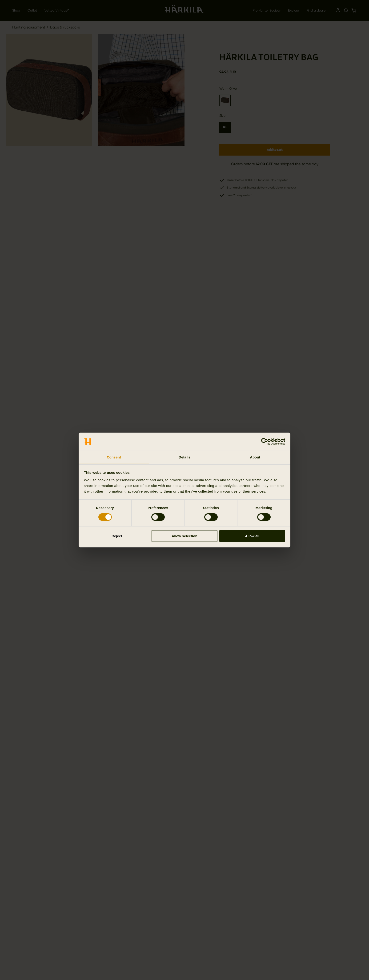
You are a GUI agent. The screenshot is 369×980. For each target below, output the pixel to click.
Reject (117, 536)
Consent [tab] (114, 457)
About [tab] (255, 457)
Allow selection (184, 536)
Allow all (252, 536)
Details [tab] (184, 457)
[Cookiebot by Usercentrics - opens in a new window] (265, 442)
